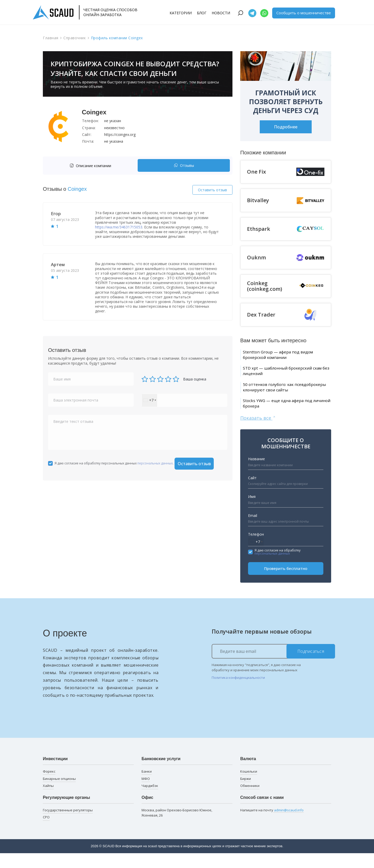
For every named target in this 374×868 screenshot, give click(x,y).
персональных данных (155, 463)
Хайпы (48, 800)
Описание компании (90, 166)
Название (256, 474)
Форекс (49, 786)
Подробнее (286, 127)
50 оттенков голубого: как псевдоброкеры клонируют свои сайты (282, 396)
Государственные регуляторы (68, 825)
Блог (202, 13)
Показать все (258, 432)
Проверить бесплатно (286, 583)
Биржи (246, 793)
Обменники (250, 800)
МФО (146, 793)
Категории (181, 13)
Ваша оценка (195, 379)
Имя (252, 511)
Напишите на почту (272, 825)
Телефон (256, 549)
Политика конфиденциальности (238, 692)
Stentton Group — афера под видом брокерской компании (285, 356)
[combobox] (149, 400)
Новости (221, 13)
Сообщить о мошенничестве (304, 13)
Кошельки (249, 786)
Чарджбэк (150, 800)
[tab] (92, 166)
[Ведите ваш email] (273, 666)
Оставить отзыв (212, 190)
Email (253, 530)
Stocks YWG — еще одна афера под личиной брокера (284, 417)
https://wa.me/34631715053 (119, 227)
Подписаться (311, 666)
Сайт (252, 493)
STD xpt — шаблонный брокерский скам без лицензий (284, 374)
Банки (147, 786)
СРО (46, 832)
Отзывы (184, 166)
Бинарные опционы (59, 793)
